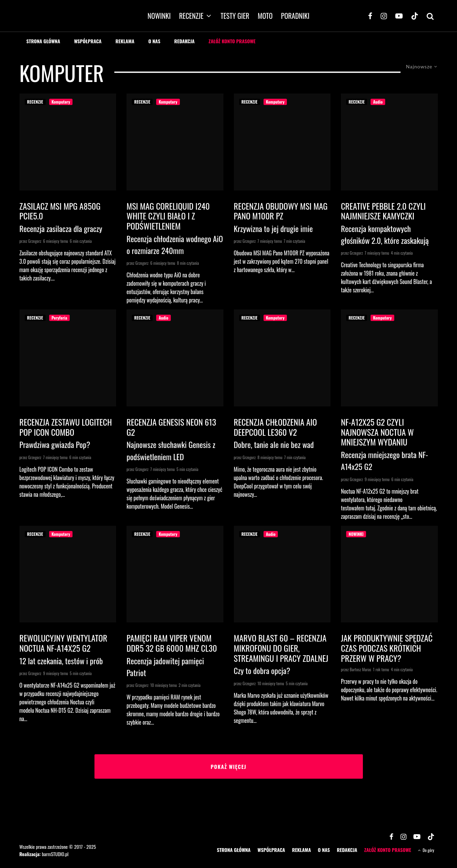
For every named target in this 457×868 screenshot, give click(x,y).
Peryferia (59, 318)
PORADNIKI (295, 16)
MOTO (265, 16)
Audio (378, 102)
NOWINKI (159, 16)
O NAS (154, 41)
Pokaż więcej (228, 766)
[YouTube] (399, 16)
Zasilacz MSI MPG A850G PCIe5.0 (60, 211)
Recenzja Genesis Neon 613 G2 (171, 427)
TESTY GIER (235, 16)
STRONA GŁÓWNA (43, 41)
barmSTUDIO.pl (55, 854)
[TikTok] (415, 16)
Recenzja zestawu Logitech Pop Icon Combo (66, 427)
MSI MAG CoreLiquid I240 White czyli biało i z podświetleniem (168, 216)
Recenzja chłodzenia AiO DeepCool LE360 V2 (276, 427)
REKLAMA (125, 41)
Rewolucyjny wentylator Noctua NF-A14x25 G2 (63, 643)
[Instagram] (384, 16)
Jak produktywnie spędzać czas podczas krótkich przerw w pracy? (387, 648)
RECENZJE (191, 16)
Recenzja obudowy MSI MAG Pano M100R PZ (281, 211)
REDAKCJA (185, 41)
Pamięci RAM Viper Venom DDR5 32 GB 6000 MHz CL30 (172, 643)
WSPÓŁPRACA (88, 41)
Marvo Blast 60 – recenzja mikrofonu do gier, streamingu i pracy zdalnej (281, 648)
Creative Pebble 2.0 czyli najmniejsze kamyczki (383, 211)
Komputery (61, 102)
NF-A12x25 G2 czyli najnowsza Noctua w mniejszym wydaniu (377, 432)
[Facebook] (370, 16)
